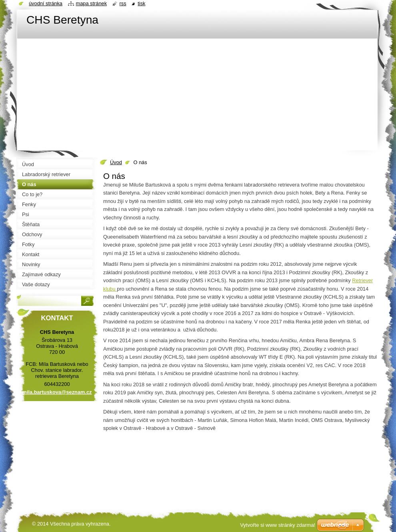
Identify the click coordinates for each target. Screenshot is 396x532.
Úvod (116, 162)
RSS (123, 3)
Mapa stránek (92, 3)
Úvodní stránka (46, 3)
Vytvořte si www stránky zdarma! (278, 525)
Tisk (141, 3)
